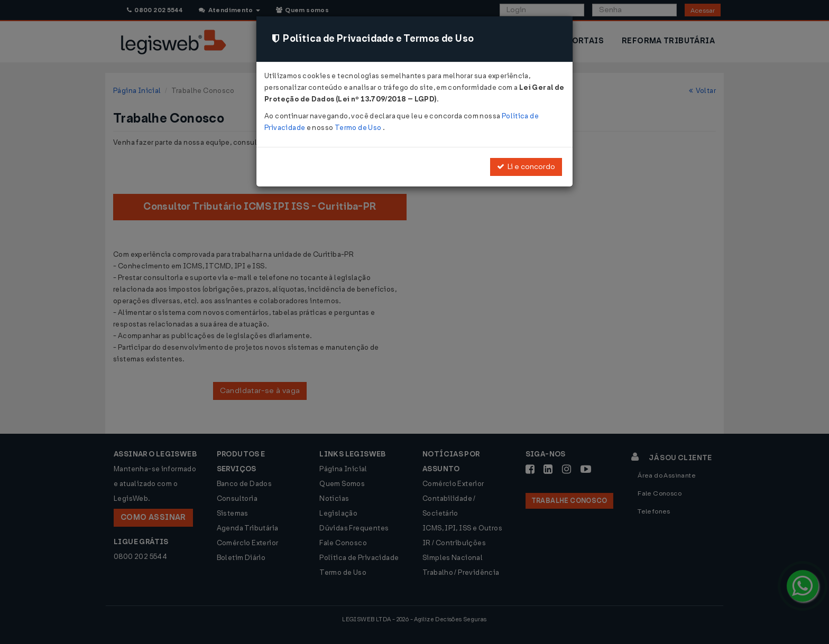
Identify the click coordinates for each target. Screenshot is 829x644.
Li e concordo (526, 167)
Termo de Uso (359, 128)
